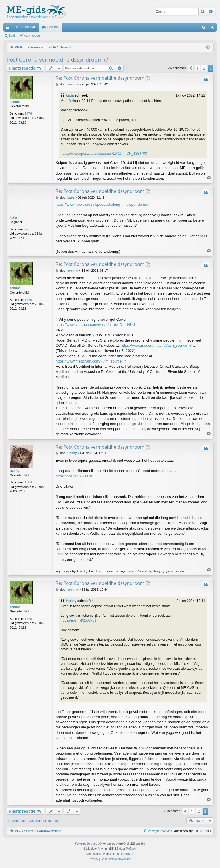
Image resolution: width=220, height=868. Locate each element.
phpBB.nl (127, 854)
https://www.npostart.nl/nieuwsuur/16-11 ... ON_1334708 (104, 154)
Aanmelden (32, 36)
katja (70, 95)
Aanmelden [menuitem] (214, 28)
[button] (191, 68)
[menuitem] (204, 27)
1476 (28, 113)
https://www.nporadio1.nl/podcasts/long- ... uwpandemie (102, 204)
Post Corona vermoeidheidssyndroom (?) (58, 60)
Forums (53, 27)
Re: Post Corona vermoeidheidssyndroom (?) (103, 78)
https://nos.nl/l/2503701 (75, 476)
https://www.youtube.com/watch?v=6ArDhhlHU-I (95, 325)
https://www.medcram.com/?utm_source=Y (156, 345)
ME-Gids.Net (25, 27)
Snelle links (9, 28)
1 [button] (197, 68)
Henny (15, 471)
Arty (100, 849)
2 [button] (204, 68)
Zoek (12, 36)
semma (15, 102)
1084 (28, 482)
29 (27, 229)
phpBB (95, 843)
